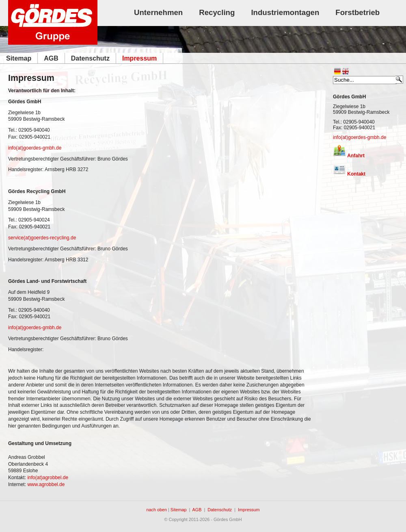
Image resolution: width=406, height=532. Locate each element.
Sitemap (179, 510)
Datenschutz (220, 510)
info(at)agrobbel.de (48, 478)
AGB (197, 510)
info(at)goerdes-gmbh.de (360, 137)
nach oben (157, 510)
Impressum (249, 510)
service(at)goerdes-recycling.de (42, 238)
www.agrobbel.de (46, 484)
